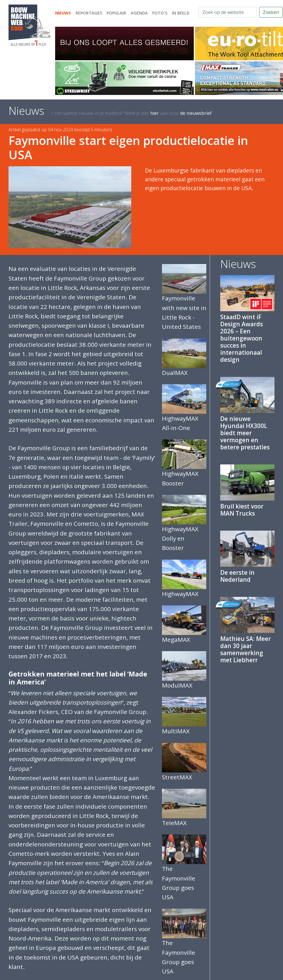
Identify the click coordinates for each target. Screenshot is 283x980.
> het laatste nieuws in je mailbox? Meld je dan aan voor (131, 113)
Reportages (89, 13)
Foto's (160, 13)
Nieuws (63, 13)
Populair (116, 13)
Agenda (139, 13)
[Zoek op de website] (228, 12)
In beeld (181, 13)
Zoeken (271, 12)
